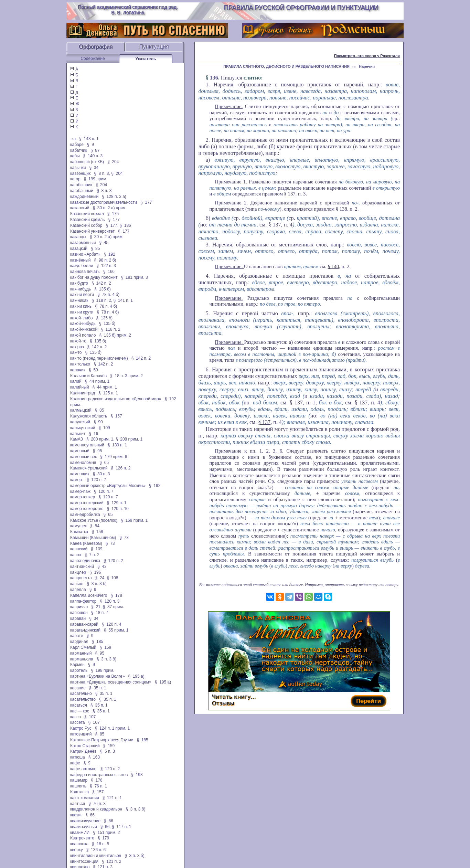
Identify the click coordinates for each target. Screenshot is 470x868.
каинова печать (85, 272)
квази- (76, 815)
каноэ (76, 555)
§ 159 (105, 647)
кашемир (79, 780)
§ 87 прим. (113, 607)
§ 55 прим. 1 (116, 630)
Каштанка (79, 792)
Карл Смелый (83, 647)
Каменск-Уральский (89, 468)
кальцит (78, 434)
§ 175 (113, 214)
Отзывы (223, 703)
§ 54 (95, 526)
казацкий (79, 248)
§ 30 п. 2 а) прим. (110, 208)
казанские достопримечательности (104, 202)
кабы (75, 156)
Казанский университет (92, 231)
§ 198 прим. (103, 670)
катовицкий (81, 734)
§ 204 (113, 162)
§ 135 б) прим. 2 (115, 335)
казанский (80, 208)
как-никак (79, 300)
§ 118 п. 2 (111, 329)
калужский (80, 422)
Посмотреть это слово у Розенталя (367, 56)
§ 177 (146, 202)
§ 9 (90, 145)
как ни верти (82, 295)
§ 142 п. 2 (101, 283)
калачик (78, 370)
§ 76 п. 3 (97, 804)
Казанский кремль (87, 220)
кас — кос (80, 711)
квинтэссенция (84, 861)
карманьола (82, 659)
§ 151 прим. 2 (106, 833)
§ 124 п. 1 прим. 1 (112, 728)
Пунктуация (154, 47)
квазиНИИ (80, 833)
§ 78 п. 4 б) (108, 295)
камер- (77, 480)
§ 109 (104, 428)
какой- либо (82, 318)
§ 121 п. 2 (112, 861)
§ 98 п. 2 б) (105, 260)
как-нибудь (81, 289)
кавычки (78, 168)
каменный (80, 451)
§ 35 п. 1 (98, 688)
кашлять (78, 786)
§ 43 (102, 567)
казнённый (80, 260)
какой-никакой (84, 329)
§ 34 (94, 168)
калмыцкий (81, 410)
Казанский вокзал (87, 214)
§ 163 (94, 757)
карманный (81, 653)
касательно (81, 694)
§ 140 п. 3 (93, 156)
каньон (77, 584)
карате (77, 636)
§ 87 (95, 150)
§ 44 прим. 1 (105, 387)
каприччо (79, 607)
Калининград (83, 393)
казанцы (78, 237)
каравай (78, 618)
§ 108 (112, 578)
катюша (78, 757)
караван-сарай (84, 624)
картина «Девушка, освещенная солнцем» (111, 682)
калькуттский (83, 428)
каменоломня (83, 463)
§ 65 (104, 463)
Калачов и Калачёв (88, 376)
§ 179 (103, 838)
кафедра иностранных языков (99, 775)
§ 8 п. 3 (104, 191)
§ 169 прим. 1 (134, 520)
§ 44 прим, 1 (97, 381)
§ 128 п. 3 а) (114, 197)
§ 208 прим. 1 (129, 439)
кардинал (79, 642)
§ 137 (290, 194)
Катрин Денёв (83, 751)
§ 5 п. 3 (108, 751)
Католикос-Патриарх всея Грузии (102, 740)
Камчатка (79, 532)
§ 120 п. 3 (110, 601)
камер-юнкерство (87, 509)
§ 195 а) (136, 676)
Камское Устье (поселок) (94, 520)
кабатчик (79, 150)
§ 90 (98, 422)
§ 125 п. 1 (108, 393)
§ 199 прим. (96, 179)
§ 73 (124, 538)
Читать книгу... (234, 697)
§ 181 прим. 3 (134, 277)
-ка (73, 139)
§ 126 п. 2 (121, 468)
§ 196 (95, 572)
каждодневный (84, 197)
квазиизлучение (85, 821)
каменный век (83, 457)
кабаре (77, 145)
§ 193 (137, 775)
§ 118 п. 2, (102, 300)
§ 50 (93, 370)
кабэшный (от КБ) (87, 162)
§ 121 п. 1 (112, 798)
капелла (78, 590)
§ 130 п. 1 (117, 445)
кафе (75, 763)
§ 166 (109, 272)
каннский (79, 549)
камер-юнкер (83, 497)
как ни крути (82, 312)
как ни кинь (81, 306)
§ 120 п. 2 (113, 561)
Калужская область (89, 416)
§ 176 (97, 780)
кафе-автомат (84, 769)
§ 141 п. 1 (123, 300)
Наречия (367, 66)
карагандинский (85, 630)
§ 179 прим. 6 (114, 457)
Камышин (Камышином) (93, 538)
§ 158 (97, 532)
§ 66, (106, 827)
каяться (78, 804)
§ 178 (116, 595)
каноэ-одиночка (85, 561)
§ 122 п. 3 (106, 266)
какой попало (83, 335)
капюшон (79, 613)
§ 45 (104, 243)
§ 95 (98, 451)
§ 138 (341, 209)
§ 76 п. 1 (98, 786)
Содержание (93, 59)
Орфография (96, 47)
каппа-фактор (83, 601)
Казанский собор (86, 225)
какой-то (78, 341)
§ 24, (100, 578)
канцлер (78, 572)
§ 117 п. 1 (122, 827)
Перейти (368, 701)
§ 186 (125, 225)
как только (80, 364)
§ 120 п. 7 (97, 480)
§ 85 (95, 248)
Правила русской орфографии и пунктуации (301, 8)
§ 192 (109, 254)
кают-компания (85, 798)
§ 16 (94, 434)
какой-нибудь (83, 324)
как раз (77, 347)
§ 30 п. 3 (102, 474)
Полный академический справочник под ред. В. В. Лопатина (128, 10)
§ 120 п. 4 (112, 624)
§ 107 (90, 717)
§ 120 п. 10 (118, 509)
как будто (79, 283)
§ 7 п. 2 (92, 555)
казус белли (82, 266)
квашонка (79, 844)
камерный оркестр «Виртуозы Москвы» (108, 486)
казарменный (83, 243)
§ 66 (90, 815)
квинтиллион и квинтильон (96, 856)
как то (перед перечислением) (99, 358)
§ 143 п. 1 (89, 139)
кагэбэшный (82, 191)
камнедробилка (85, 515)
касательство (83, 699)
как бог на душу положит (94, 277)
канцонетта (81, 578)
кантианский (82, 567)
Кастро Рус (81, 728)
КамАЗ (77, 439)
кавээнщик (80, 173)
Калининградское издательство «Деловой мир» (116, 399)
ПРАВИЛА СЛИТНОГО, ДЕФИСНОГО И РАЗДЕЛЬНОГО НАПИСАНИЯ (286, 66)
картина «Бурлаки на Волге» (97, 676)
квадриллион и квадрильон (96, 809)
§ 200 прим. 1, (100, 439)
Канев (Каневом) (86, 543)
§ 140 (333, 266)
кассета (78, 722)
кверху (77, 850)
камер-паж (80, 491)
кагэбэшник (81, 185)
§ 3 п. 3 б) (97, 584)
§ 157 (116, 416)
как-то (76, 352)
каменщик (80, 474)
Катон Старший (85, 746)
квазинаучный (84, 827)
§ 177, (112, 225)
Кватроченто (82, 838)
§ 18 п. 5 (100, 844)
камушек (78, 526)
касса (76, 717)
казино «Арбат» (85, 254)
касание (78, 688)
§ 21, (96, 607)
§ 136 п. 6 (96, 850)
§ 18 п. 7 (100, 613)
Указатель (146, 59)
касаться (79, 705)
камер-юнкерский (87, 503)
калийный (80, 387)
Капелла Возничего (89, 595)
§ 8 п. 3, (102, 173)
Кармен (77, 665)
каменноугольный (87, 445)
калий (76, 381)
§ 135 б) (103, 289)
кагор (75, 179)
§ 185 (98, 642)
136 (214, 78)
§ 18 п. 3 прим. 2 (126, 376)
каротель (79, 670)
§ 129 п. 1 (117, 503)
